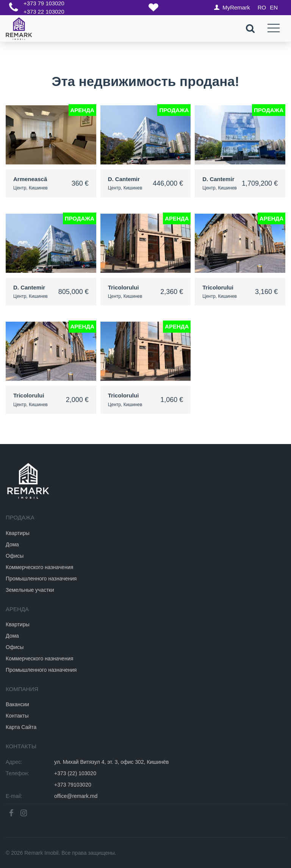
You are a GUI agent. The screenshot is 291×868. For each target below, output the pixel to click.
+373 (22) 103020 (75, 773)
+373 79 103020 (44, 4)
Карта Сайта (21, 727)
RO (262, 7)
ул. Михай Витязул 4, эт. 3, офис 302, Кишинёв (111, 762)
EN (274, 7)
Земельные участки (30, 590)
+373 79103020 (73, 785)
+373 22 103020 (44, 12)
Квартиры (18, 533)
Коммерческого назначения (39, 567)
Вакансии (17, 704)
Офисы (15, 555)
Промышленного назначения (41, 578)
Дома (12, 544)
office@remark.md (76, 796)
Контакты (17, 716)
